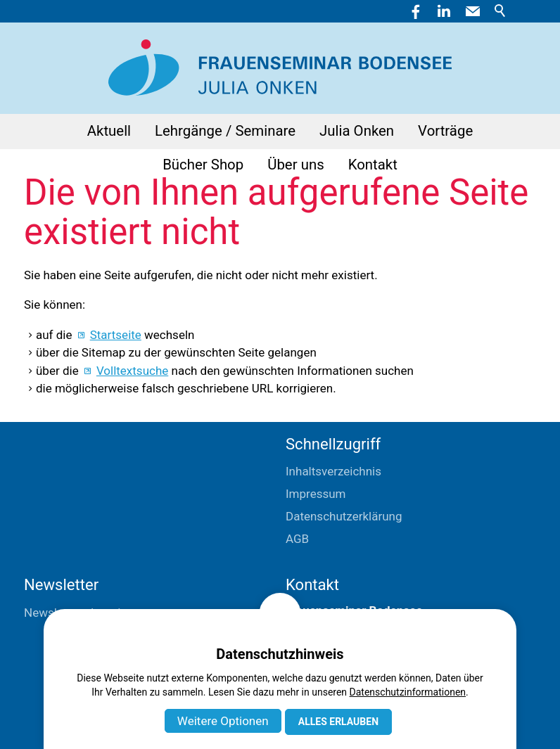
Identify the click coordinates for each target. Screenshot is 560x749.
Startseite (116, 335)
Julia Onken (357, 131)
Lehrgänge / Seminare (225, 131)
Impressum (316, 494)
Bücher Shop (203, 165)
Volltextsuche (132, 371)
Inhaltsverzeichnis (333, 471)
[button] (473, 11)
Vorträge (445, 131)
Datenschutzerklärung (344, 516)
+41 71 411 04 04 (332, 679)
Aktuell (109, 131)
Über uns (295, 165)
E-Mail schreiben (330, 701)
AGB (297, 539)
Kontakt (373, 165)
